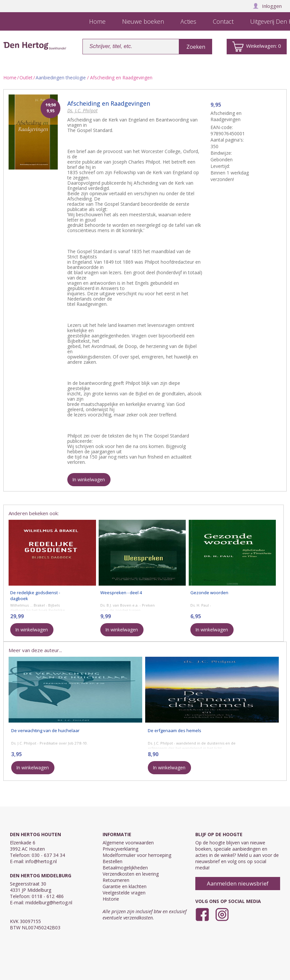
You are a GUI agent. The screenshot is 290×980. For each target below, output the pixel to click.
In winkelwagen (89, 479)
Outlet (26, 78)
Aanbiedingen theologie (61, 78)
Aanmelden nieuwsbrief (238, 883)
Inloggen (267, 6)
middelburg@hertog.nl (49, 902)
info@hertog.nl (41, 861)
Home (10, 78)
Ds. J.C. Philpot (82, 110)
